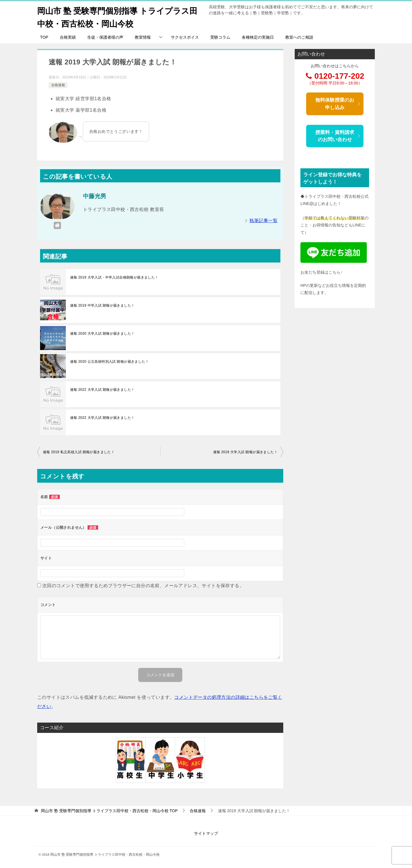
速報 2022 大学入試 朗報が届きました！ (102, 390)
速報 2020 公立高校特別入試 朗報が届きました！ (109, 362)
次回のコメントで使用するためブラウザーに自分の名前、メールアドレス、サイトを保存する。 (143, 586)
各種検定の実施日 (258, 37)
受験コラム (220, 37)
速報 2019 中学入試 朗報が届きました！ (102, 305)
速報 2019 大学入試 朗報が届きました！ (245, 452)
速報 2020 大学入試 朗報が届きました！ (102, 334)
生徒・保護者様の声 (105, 37)
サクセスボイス (185, 37)
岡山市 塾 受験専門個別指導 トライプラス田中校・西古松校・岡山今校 (119, 16)
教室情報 (143, 37)
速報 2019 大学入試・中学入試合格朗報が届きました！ (114, 277)
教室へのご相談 (299, 37)
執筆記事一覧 (264, 221)
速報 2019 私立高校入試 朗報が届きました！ (79, 452)
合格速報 (58, 85)
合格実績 (68, 37)
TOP (44, 37)
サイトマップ (206, 833)
